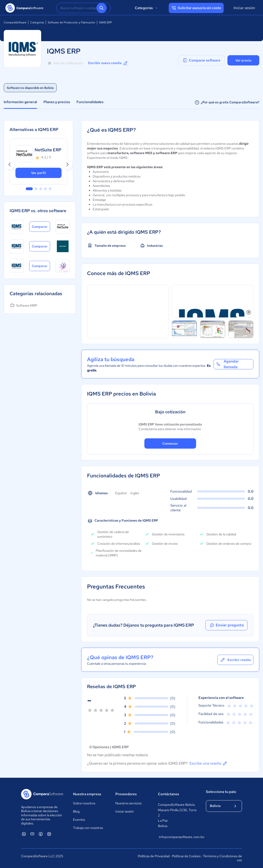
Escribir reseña (235, 660)
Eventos (79, 820)
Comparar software (201, 60)
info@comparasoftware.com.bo (178, 837)
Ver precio (243, 60)
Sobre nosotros (84, 803)
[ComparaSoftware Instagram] (49, 834)
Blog (76, 811)
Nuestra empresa (87, 794)
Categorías (147, 8)
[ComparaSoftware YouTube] (32, 834)
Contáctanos (168, 794)
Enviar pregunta (226, 625)
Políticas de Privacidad (154, 856)
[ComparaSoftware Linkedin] (24, 834)
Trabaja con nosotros (88, 828)
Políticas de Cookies (186, 856)
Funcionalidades (90, 102)
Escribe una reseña (209, 763)
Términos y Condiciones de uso (222, 858)
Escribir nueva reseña (108, 63)
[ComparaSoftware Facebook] (41, 834)
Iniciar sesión (244, 8)
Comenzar (170, 443)
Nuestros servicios (128, 803)
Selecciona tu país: (221, 792)
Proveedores (126, 794)
